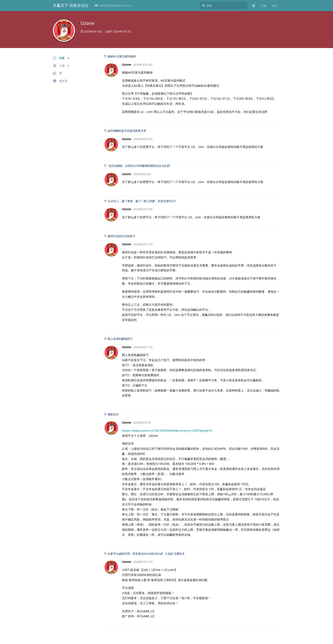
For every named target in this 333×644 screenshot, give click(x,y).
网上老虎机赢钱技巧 (120, 339)
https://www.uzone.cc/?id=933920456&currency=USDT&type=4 (167, 431)
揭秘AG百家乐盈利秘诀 (121, 56)
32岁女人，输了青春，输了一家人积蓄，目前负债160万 (141, 201)
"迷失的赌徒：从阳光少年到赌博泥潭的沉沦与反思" (139, 166)
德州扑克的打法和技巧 (121, 236)
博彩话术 (113, 414)
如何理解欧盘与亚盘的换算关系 (127, 131)
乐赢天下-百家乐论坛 (71, 5)
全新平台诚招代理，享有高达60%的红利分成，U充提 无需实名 (146, 554)
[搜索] (224, 6)
